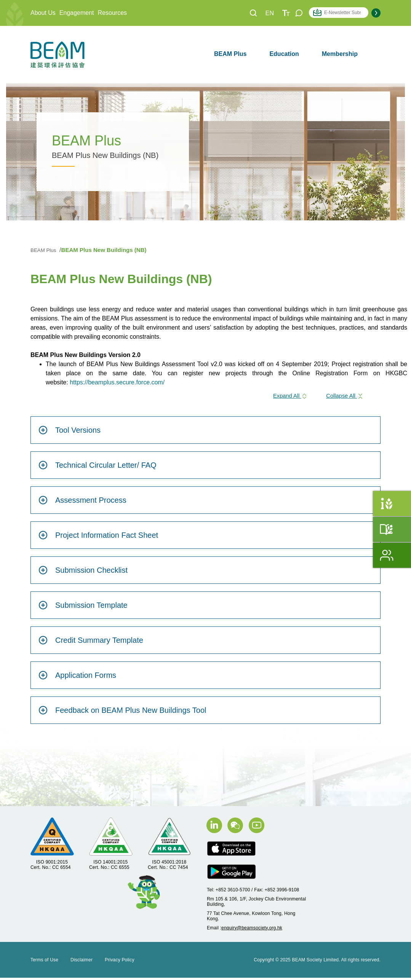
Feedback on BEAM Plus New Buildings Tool (122, 713)
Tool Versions (70, 433)
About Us (43, 13)
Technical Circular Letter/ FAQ (98, 468)
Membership (340, 54)
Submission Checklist (83, 573)
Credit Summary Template (91, 643)
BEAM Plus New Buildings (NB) (107, 250)
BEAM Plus (230, 54)
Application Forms (77, 678)
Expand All (284, 397)
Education (284, 54)
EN (270, 13)
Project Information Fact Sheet (98, 538)
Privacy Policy (119, 962)
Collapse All (343, 397)
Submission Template (83, 608)
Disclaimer (82, 962)
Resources (112, 13)
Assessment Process (82, 503)
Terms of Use (44, 962)
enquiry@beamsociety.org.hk (252, 930)
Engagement (77, 13)
